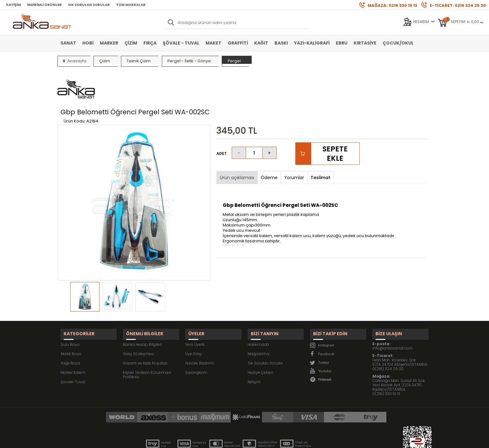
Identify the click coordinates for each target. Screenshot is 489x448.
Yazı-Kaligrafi (312, 43)
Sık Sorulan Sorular (89, 5)
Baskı (281, 43)
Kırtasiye (365, 43)
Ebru (342, 43)
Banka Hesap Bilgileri (142, 311)
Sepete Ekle (335, 124)
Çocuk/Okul (398, 43)
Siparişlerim (196, 339)
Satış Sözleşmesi (138, 320)
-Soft (210, 440)
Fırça (150, 43)
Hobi (88, 43)
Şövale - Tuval (181, 43)
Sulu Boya (70, 311)
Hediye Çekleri (260, 339)
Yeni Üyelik (195, 311)
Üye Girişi (194, 320)
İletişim (14, 5)
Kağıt (261, 43)
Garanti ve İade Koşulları (145, 330)
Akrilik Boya (71, 320)
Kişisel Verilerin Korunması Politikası (147, 341)
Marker (109, 43)
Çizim (131, 43)
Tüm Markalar (131, 5)
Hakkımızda (258, 311)
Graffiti (238, 43)
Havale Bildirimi (200, 330)
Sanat (68, 43)
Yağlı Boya (70, 330)
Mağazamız (259, 320)
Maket (213, 43)
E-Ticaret (226, 440)
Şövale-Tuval (73, 348)
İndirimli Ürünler (44, 5)
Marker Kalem (73, 339)
